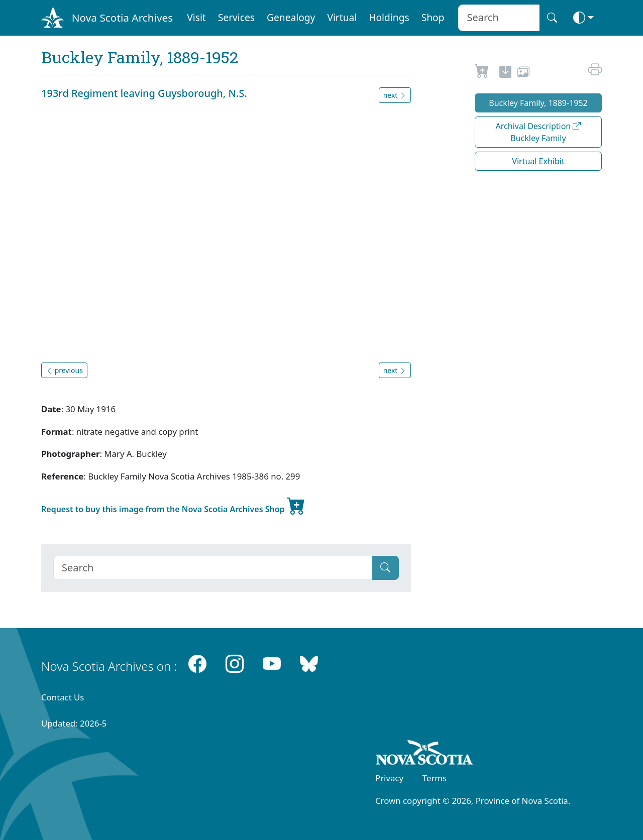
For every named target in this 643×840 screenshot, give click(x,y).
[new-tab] (505, 73)
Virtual (342, 17)
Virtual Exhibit (538, 161)
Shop (433, 17)
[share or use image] (523, 73)
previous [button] (64, 370)
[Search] (213, 568)
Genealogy (291, 17)
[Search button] (552, 18)
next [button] (395, 95)
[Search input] (499, 18)
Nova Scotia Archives (122, 18)
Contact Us (63, 697)
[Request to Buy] (482, 73)
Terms (435, 778)
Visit (196, 17)
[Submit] (385, 568)
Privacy (389, 778)
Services (236, 17)
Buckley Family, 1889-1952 (538, 103)
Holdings (389, 17)
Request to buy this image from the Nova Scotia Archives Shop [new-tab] (173, 505)
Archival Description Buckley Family (539, 132)
